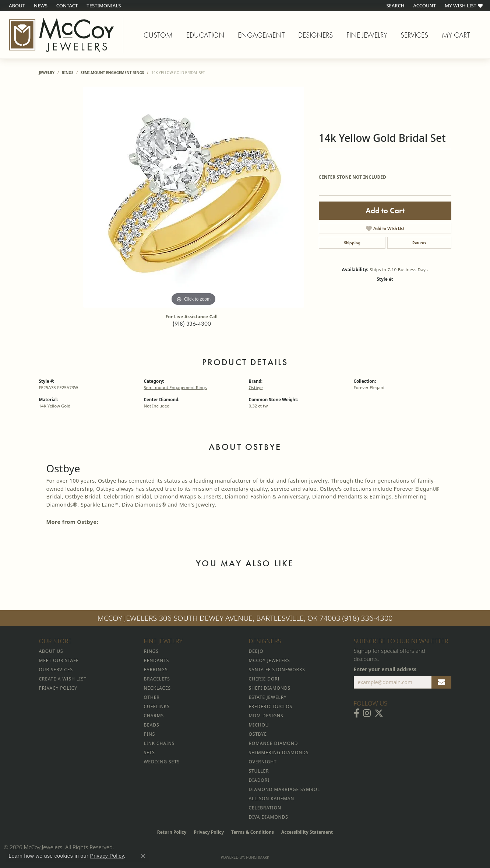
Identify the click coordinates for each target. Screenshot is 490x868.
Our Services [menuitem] (56, 670)
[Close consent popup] (143, 856)
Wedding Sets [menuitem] (162, 762)
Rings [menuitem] (151, 651)
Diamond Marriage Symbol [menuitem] (285, 789)
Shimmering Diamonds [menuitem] (279, 752)
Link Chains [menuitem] (159, 743)
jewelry (47, 73)
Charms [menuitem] (154, 716)
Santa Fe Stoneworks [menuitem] (277, 670)
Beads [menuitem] (152, 725)
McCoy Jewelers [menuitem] (269, 660)
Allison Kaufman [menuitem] (272, 799)
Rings (68, 73)
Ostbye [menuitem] (258, 734)
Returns (419, 243)
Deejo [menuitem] (256, 651)
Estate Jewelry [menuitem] (268, 697)
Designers (315, 35)
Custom (158, 35)
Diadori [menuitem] (259, 780)
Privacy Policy (209, 832)
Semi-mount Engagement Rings (112, 73)
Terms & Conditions (253, 832)
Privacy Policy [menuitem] (58, 688)
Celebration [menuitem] (265, 808)
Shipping (352, 243)
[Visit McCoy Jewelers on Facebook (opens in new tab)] (357, 713)
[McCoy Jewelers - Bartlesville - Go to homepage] (62, 35)
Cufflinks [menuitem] (157, 706)
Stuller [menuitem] (259, 771)
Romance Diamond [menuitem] (274, 743)
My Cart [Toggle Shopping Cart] (456, 35)
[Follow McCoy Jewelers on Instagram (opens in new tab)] (367, 713)
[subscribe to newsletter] (441, 682)
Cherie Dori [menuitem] (264, 679)
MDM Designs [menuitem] (266, 716)
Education (205, 35)
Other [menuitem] (152, 697)
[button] (394, 6)
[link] (16, 6)
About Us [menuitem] (51, 651)
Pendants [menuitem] (157, 660)
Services (414, 35)
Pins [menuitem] (150, 734)
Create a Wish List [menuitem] (63, 679)
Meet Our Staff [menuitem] (59, 660)
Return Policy (172, 832)
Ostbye (256, 387)
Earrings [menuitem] (156, 670)
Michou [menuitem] (259, 725)
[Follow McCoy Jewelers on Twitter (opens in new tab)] (379, 713)
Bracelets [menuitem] (157, 679)
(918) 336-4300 (192, 324)
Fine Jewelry (367, 35)
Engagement (261, 35)
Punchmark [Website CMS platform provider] (258, 857)
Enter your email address (385, 669)
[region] (194, 197)
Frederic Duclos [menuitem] (271, 706)
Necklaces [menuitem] (157, 688)
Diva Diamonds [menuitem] (269, 817)
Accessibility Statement (307, 832)
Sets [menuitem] (149, 752)
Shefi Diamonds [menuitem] (270, 688)
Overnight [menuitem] (263, 762)
